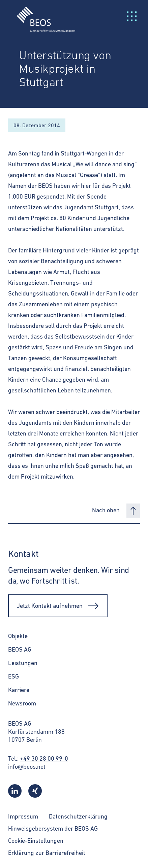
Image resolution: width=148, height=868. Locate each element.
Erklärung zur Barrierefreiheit (47, 853)
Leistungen (23, 663)
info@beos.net (27, 767)
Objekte (18, 636)
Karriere (19, 690)
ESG (13, 676)
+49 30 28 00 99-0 (44, 758)
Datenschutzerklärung (78, 816)
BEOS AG (20, 649)
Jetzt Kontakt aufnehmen (58, 606)
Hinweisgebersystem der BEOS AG (53, 828)
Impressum (23, 816)
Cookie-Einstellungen (36, 841)
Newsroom (22, 703)
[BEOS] (42, 15)
